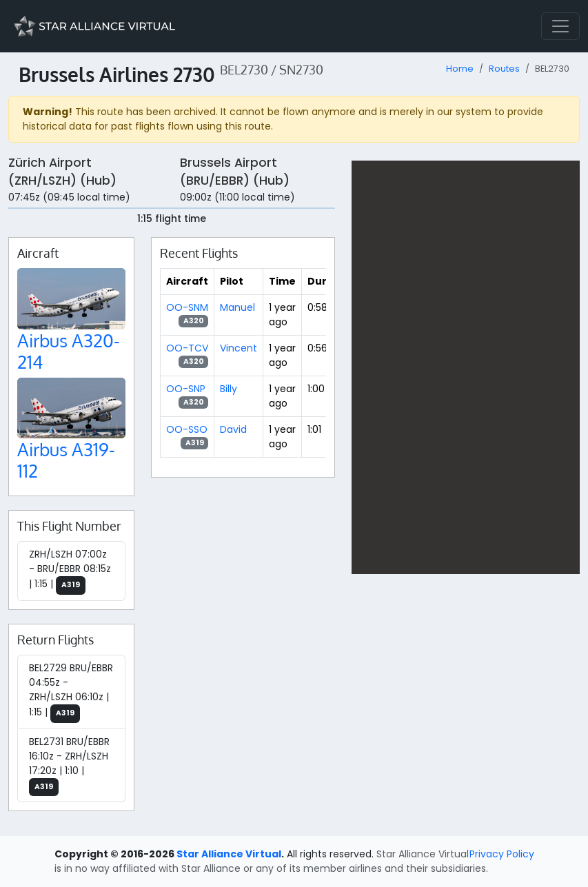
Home (460, 69)
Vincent (239, 348)
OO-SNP (186, 389)
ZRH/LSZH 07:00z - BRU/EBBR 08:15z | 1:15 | (70, 571)
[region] (466, 367)
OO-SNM (187, 307)
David (233, 429)
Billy (229, 389)
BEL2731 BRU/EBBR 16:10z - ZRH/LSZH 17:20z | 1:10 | (69, 766)
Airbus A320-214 (69, 351)
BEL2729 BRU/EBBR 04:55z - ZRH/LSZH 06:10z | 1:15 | (71, 692)
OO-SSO (187, 429)
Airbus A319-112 (66, 460)
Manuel (237, 307)
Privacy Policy (502, 854)
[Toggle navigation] (560, 26)
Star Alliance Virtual (229, 854)
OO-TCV (187, 348)
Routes (504, 69)
